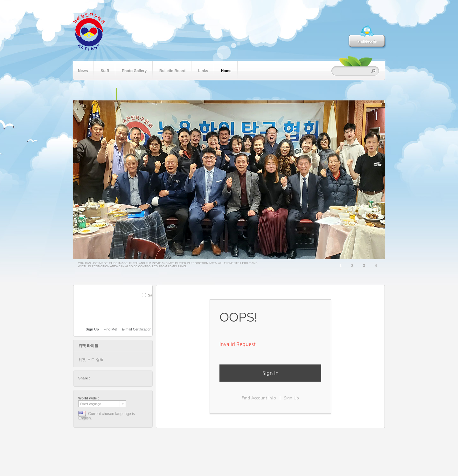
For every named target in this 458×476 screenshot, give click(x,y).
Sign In (271, 373)
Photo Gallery (134, 70)
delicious (107, 378)
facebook (101, 378)
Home (226, 70)
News (83, 70)
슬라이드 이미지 (123, 94)
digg (113, 378)
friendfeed (125, 378)
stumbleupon (119, 378)
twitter (95, 378)
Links (203, 70)
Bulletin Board (172, 70)
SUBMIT (149, 303)
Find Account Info (259, 398)
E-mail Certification (137, 329)
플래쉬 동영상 (136, 94)
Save (152, 295)
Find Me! (111, 329)
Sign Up (291, 398)
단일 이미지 (110, 94)
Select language (90, 404)
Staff (105, 70)
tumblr (131, 378)
